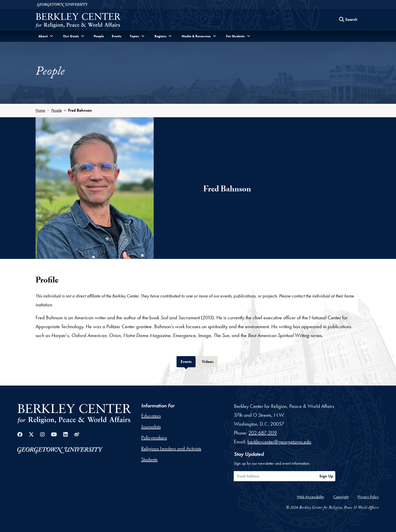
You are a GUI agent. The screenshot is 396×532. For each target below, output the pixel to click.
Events (117, 36)
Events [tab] (188, 361)
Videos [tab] (210, 361)
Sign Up (326, 476)
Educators (151, 416)
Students (149, 459)
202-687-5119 (263, 433)
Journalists (151, 427)
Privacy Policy (368, 497)
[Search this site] (348, 20)
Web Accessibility (310, 497)
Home (40, 110)
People (99, 36)
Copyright (341, 497)
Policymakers (154, 438)
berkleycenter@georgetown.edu (279, 442)
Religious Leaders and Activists (171, 448)
